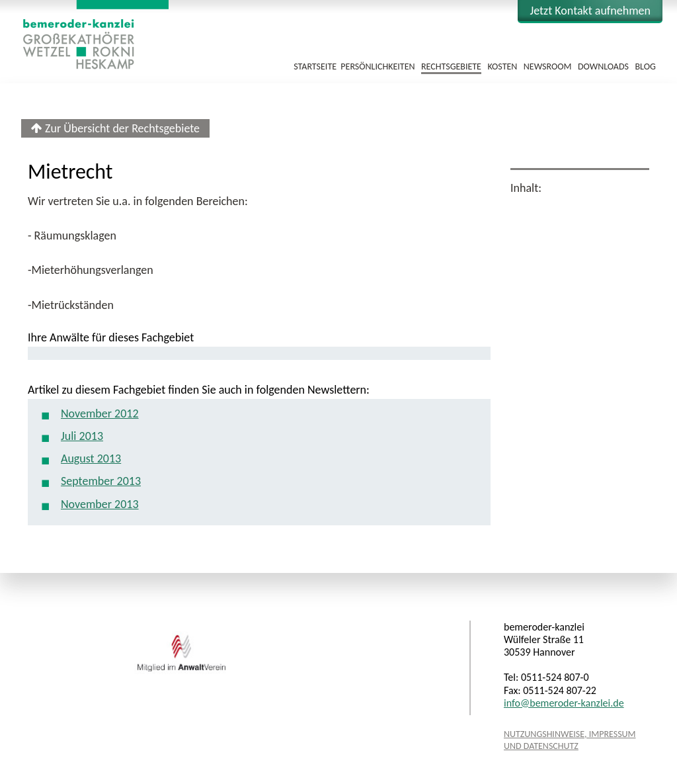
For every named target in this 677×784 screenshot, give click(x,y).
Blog (645, 66)
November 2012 (100, 414)
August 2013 (91, 458)
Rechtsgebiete (451, 66)
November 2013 (100, 504)
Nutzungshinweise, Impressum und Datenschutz (570, 740)
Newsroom (548, 66)
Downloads (603, 66)
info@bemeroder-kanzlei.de (564, 703)
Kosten (502, 66)
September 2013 (101, 481)
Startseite (315, 66)
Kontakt (590, 11)
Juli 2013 (82, 436)
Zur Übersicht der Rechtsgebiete (115, 128)
